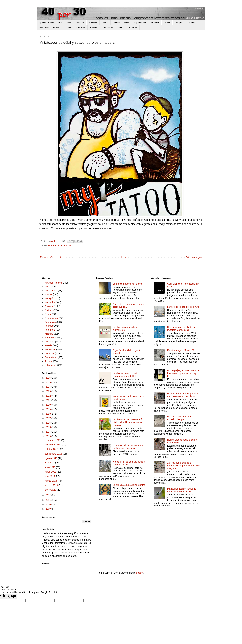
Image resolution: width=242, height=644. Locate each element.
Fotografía (179, 23)
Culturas (116, 23)
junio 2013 (50, 467)
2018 (48, 414)
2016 (48, 423)
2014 (48, 432)
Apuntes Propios (46, 23)
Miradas (191, 23)
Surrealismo (108, 28)
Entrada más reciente (51, 257)
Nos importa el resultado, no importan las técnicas (182, 329)
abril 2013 (50, 476)
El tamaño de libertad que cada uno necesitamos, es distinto (183, 395)
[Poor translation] (12, 596)
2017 (48, 418)
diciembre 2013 (53, 440)
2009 (48, 509)
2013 (48, 436)
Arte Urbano (51, 291)
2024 (48, 387)
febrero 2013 (52, 485)
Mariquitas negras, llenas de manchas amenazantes (182, 490)
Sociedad (94, 28)
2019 (48, 409)
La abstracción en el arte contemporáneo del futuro (126, 375)
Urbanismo (133, 28)
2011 (48, 500)
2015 (48, 427)
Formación (155, 23)
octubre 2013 (52, 449)
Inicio (124, 257)
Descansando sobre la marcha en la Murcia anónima (128, 447)
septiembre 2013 (54, 454)
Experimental (140, 23)
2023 (48, 391)
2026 (48, 378)
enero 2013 (51, 490)
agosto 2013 (51, 458)
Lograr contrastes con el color (128, 284)
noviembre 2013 (53, 445)
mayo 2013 (51, 472)
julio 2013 (50, 463)
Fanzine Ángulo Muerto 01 (181, 350)
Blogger (139, 573)
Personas (57, 28)
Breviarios (93, 23)
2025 (48, 382)
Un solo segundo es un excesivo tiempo (179, 418)
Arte (60, 23)
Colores (105, 23)
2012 (48, 495)
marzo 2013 (51, 481)
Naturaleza (44, 28)
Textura (120, 28)
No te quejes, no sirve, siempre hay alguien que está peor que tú (183, 373)
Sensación (81, 28)
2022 (48, 396)
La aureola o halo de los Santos (129, 485)
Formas (167, 23)
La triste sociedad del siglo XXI (183, 307)
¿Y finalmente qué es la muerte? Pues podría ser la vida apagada (184, 466)
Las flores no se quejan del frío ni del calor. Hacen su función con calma (128, 422)
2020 (48, 405)
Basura (69, 23)
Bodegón (80, 23)
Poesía (69, 28)
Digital (127, 23)
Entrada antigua (194, 257)
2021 (48, 400)
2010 (48, 504)
